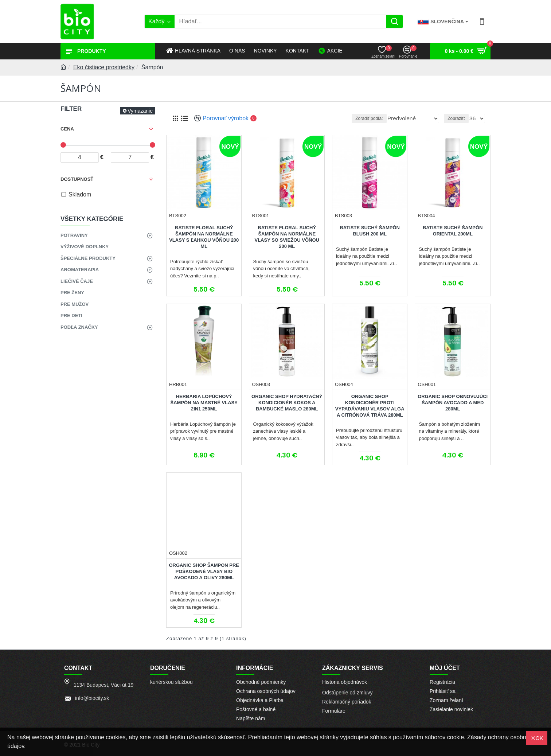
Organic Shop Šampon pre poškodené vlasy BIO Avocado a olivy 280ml (204, 571)
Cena (67, 129)
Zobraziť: (458, 118)
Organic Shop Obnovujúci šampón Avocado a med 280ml (453, 403)
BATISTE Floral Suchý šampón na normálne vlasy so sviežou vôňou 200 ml (287, 237)
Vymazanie (140, 111)
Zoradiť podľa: (372, 118)
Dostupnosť (77, 179)
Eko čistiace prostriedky (104, 67)
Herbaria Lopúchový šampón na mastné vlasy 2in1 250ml (204, 403)
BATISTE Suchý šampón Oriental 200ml (453, 231)
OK (539, 738)
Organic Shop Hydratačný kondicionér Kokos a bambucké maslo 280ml (287, 403)
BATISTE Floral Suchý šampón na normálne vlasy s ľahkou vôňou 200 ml (204, 237)
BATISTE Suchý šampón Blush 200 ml (370, 231)
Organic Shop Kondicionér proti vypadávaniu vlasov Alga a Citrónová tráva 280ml (370, 406)
